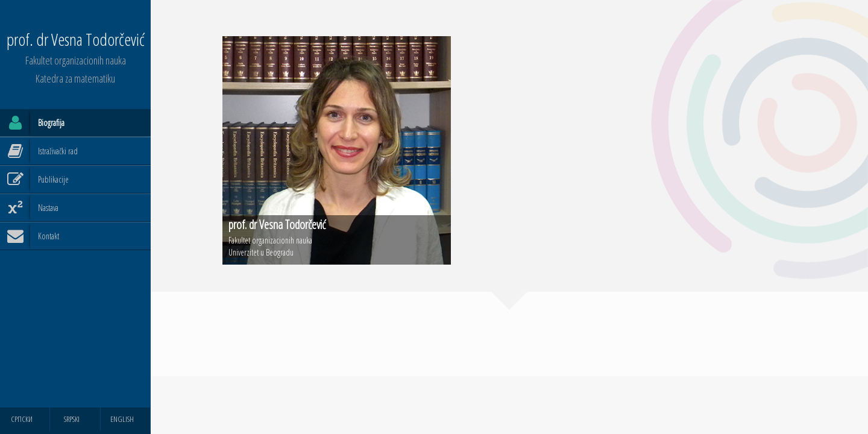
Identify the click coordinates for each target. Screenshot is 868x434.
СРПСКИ (22, 419)
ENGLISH (122, 419)
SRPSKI (72, 419)
